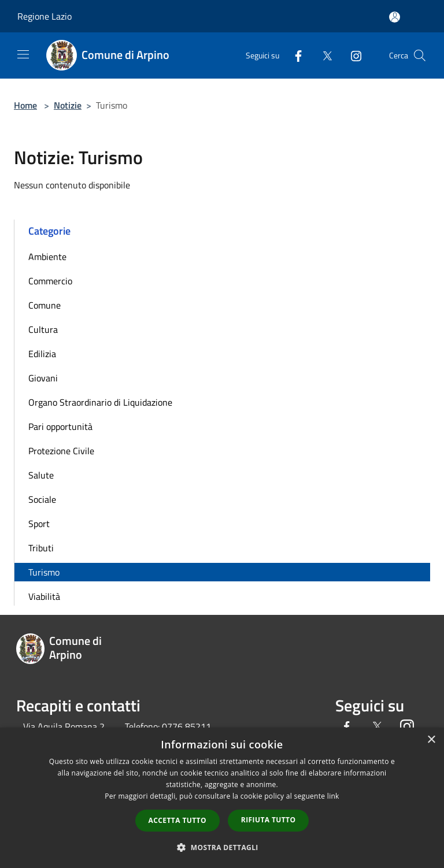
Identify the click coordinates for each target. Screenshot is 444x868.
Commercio (50, 281)
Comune (45, 305)
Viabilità (44, 596)
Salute (41, 475)
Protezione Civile (61, 451)
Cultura (43, 329)
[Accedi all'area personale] (395, 17)
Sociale (42, 499)
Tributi (41, 548)
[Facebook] (294, 55)
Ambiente (47, 257)
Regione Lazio (45, 16)
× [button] (431, 740)
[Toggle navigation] (23, 54)
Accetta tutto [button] (177, 820)
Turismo (44, 572)
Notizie (68, 105)
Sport (39, 524)
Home (25, 105)
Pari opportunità (60, 426)
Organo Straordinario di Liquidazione (100, 402)
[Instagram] (351, 55)
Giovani (43, 378)
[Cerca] (420, 55)
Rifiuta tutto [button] (269, 820)
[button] (222, 847)
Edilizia (42, 354)
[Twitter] (323, 55)
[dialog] (222, 798)
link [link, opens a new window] (333, 796)
